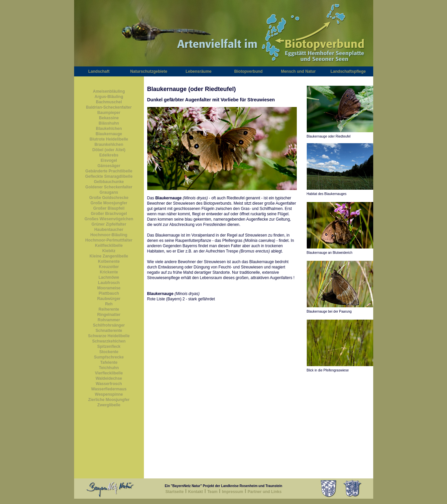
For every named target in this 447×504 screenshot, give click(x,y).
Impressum (233, 492)
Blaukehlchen (109, 129)
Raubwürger (109, 299)
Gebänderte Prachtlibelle (109, 171)
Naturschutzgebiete (149, 71)
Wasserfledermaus (109, 389)
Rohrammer (109, 320)
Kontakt (196, 492)
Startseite (175, 492)
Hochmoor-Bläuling (109, 235)
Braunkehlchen (109, 145)
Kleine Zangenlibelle (109, 256)
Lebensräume (198, 71)
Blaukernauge (109, 134)
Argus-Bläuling (109, 97)
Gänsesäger (109, 166)
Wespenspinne (109, 394)
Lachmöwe (109, 277)
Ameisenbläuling (109, 91)
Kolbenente (109, 261)
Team (212, 492)
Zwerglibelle (109, 405)
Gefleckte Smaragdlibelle (109, 176)
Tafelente (109, 362)
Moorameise (109, 288)
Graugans (109, 192)
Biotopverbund (248, 71)
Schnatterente (109, 331)
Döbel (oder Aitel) (109, 150)
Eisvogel (109, 160)
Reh (109, 304)
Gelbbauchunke (109, 182)
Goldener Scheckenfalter (109, 187)
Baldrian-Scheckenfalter (109, 107)
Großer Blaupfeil (109, 208)
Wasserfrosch (109, 384)
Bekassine (109, 118)
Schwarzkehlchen (109, 341)
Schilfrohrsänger (109, 325)
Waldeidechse (109, 378)
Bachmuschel (109, 102)
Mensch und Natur (298, 71)
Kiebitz (109, 251)
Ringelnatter (109, 315)
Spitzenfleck (109, 347)
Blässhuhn (109, 123)
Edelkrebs (109, 155)
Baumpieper (109, 113)
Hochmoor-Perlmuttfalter (109, 240)
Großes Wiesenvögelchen (109, 219)
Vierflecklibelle (109, 373)
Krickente (109, 272)
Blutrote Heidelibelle (109, 139)
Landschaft (99, 71)
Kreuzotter (109, 267)
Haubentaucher (109, 230)
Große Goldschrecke (109, 198)
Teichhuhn (109, 368)
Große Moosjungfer (109, 203)
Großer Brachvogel (109, 214)
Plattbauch (109, 293)
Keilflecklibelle (109, 246)
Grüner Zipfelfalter (109, 224)
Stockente (109, 352)
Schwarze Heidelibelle (109, 336)
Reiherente (109, 309)
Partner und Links (265, 492)
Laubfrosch (109, 283)
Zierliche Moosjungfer (109, 400)
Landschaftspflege (348, 71)
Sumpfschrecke (109, 357)
